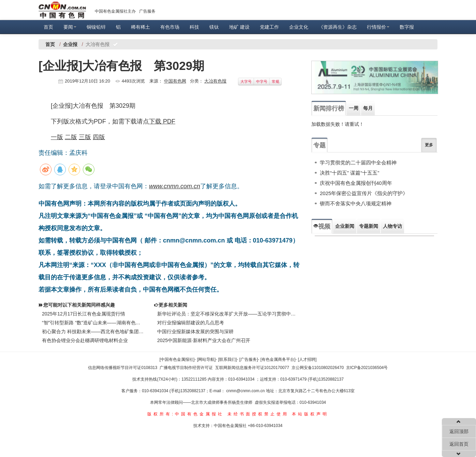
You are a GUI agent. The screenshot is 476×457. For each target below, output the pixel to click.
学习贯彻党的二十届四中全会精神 (358, 163)
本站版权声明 (310, 414)
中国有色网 (175, 81)
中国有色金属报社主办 (115, 11)
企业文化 (299, 27)
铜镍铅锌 (96, 27)
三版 (85, 137)
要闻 (70, 27)
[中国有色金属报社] (177, 359)
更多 (429, 145)
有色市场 (170, 27)
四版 (99, 137)
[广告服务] (249, 359)
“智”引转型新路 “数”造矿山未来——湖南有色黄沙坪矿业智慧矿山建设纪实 (93, 323)
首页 (48, 27)
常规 (276, 82)
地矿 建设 (239, 27)
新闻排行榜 (329, 108)
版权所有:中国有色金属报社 (186, 414)
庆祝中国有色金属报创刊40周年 (356, 183)
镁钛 (214, 27)
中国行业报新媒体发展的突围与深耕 (195, 331)
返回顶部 (459, 431)
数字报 (407, 27)
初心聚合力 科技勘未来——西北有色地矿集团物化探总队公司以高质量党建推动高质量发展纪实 (93, 331)
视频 (322, 226)
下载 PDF (162, 121)
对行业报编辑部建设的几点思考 (191, 323)
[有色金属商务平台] (278, 359)
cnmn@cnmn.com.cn (246, 391)
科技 (194, 27)
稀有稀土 (140, 27)
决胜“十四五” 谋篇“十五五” (349, 173)
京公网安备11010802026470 (318, 368)
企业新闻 (345, 226)
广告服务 (147, 11)
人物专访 (392, 226)
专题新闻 (369, 226)
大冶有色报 (215, 81)
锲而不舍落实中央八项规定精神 (356, 203)
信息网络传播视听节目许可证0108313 (123, 368)
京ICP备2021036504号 (367, 368)
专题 (319, 145)
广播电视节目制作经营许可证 (186, 368)
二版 (71, 137)
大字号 (246, 82)
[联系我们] (228, 359)
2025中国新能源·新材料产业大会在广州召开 (204, 340)
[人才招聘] (307, 359)
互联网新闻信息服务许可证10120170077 (252, 368)
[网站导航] (206, 359)
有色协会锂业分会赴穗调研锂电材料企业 (85, 340)
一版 (57, 137)
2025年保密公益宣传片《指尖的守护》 (364, 193)
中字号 (262, 82)
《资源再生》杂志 (338, 27)
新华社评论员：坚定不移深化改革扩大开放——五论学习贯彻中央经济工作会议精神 (228, 314)
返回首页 (459, 444)
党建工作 (269, 27)
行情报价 (378, 27)
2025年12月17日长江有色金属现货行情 (84, 314)
